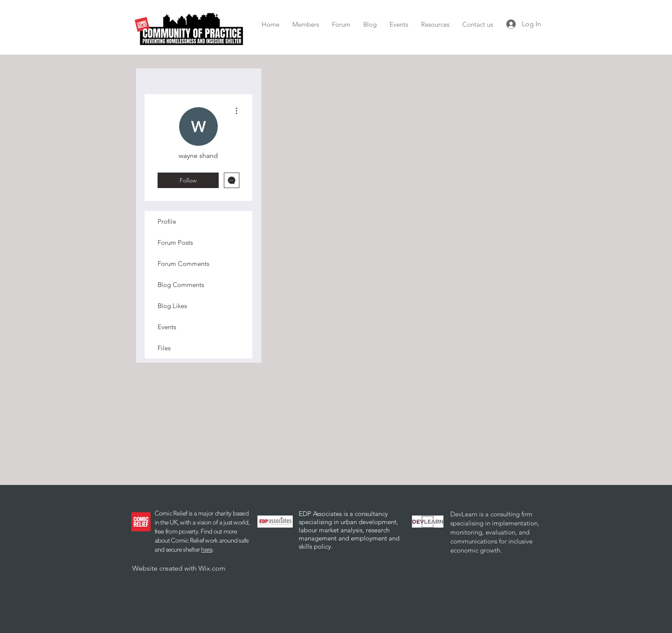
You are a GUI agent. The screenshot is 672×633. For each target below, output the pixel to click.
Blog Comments (181, 285)
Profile (167, 221)
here (207, 549)
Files (164, 348)
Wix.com (212, 568)
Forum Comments (183, 264)
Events (167, 327)
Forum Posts (175, 242)
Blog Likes (172, 306)
